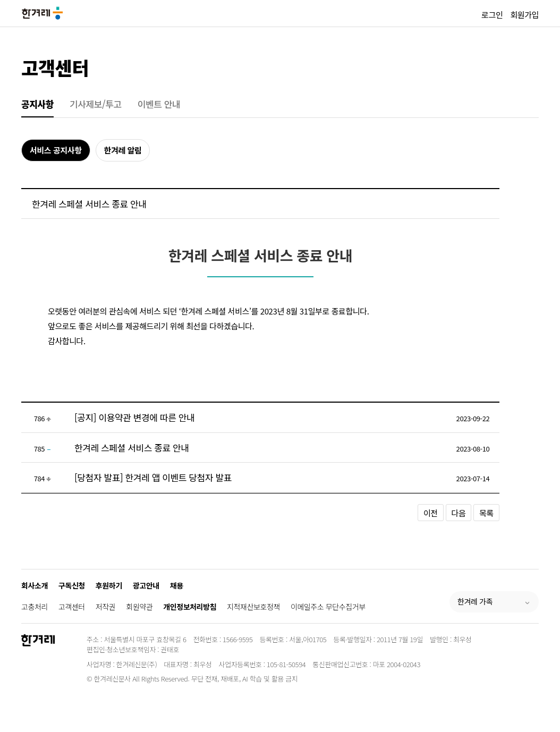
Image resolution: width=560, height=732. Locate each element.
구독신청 (72, 585)
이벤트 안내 (159, 104)
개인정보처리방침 (190, 607)
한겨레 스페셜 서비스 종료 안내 (132, 448)
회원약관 (139, 607)
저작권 (105, 607)
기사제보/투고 (96, 104)
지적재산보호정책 (253, 607)
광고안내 (146, 585)
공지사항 (37, 104)
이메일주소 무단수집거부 (328, 607)
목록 (486, 513)
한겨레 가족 (475, 601)
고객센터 (55, 67)
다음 (459, 513)
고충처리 (35, 607)
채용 (177, 585)
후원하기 (109, 585)
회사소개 (35, 585)
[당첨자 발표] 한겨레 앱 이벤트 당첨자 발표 (153, 477)
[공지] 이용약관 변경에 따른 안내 (134, 417)
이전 (431, 513)
